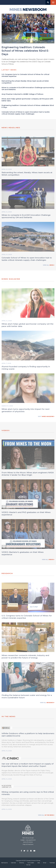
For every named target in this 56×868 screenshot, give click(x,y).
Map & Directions (28, 844)
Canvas (28, 865)
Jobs (39, 863)
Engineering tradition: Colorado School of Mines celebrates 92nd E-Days (25, 51)
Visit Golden (31, 863)
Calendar (13, 863)
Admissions (4, 863)
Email (45, 863)
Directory (22, 863)
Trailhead (52, 863)
